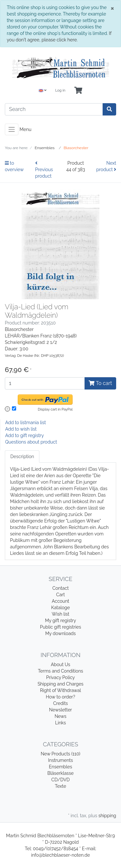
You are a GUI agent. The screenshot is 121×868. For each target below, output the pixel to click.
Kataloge (61, 608)
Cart (60, 595)
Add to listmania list (25, 423)
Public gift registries (60, 627)
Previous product (44, 170)
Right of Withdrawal (60, 690)
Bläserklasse (60, 773)
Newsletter (60, 710)
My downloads (60, 633)
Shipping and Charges (60, 684)
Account (61, 601)
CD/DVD (60, 780)
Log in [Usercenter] (60, 90)
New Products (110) (60, 754)
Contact (60, 588)
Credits (61, 703)
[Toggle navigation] (12, 129)
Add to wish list (21, 429)
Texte (60, 786)
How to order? (60, 697)
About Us (60, 665)
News (60, 716)
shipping (107, 816)
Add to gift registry (25, 435)
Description (22, 456)
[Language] (43, 91)
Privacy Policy (60, 677)
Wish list (60, 614)
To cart (100, 383)
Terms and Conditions (60, 671)
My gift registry (60, 621)
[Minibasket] (78, 91)
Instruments (60, 760)
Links (61, 723)
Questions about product (31, 442)
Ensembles (61, 767)
